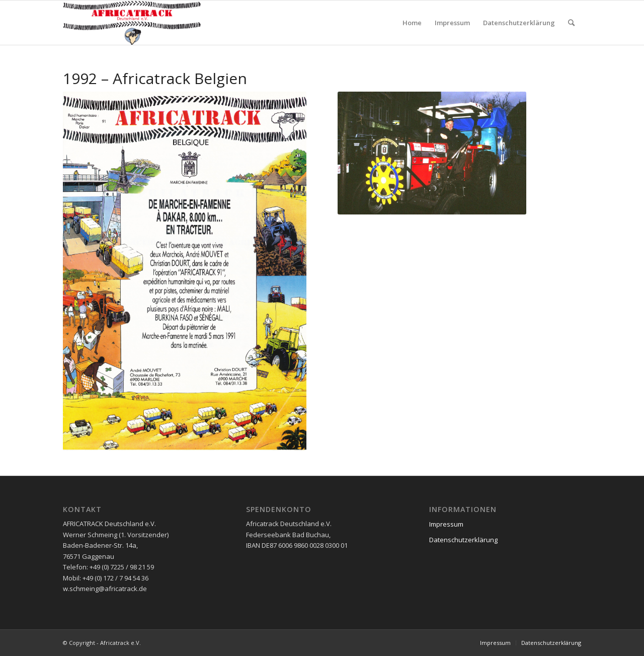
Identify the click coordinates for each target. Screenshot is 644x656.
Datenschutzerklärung (463, 540)
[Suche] (571, 23)
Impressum (446, 524)
